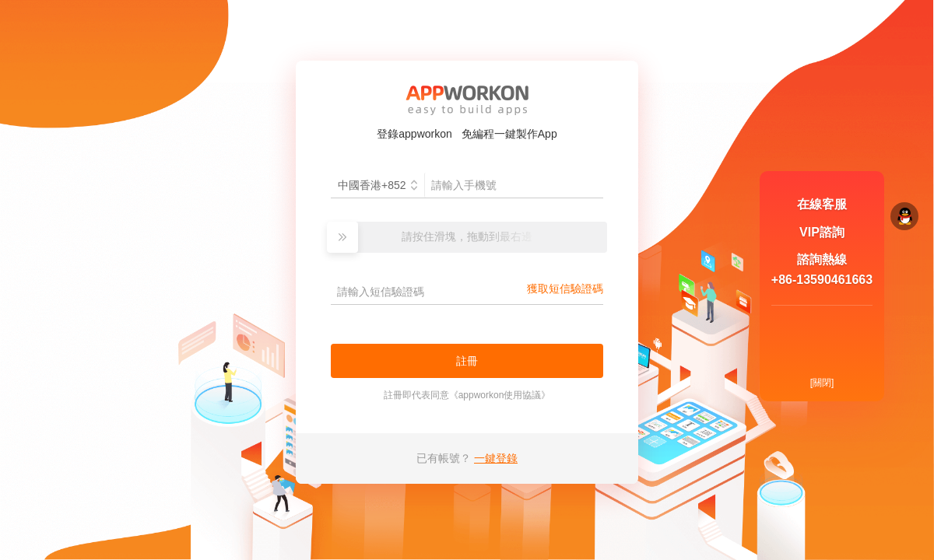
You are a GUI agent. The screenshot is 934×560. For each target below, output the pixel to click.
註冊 (467, 361)
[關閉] (822, 383)
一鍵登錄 (496, 458)
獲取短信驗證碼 (565, 289)
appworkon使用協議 (500, 395)
